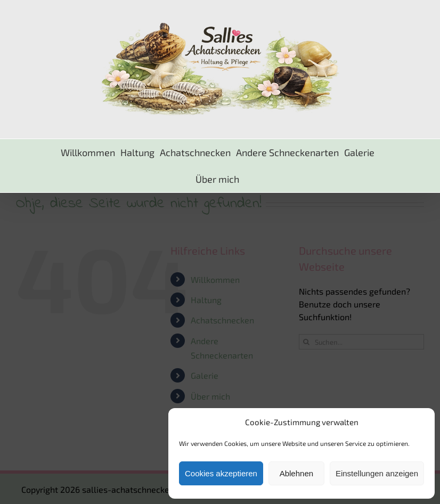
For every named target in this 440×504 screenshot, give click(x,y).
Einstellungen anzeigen (377, 473)
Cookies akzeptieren (221, 473)
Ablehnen (296, 473)
